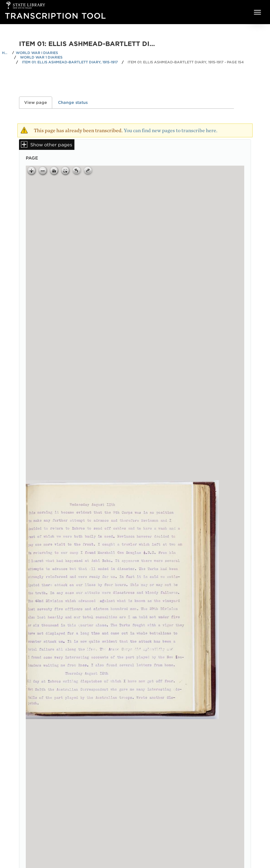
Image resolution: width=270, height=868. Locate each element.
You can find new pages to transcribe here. (171, 130)
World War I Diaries (37, 53)
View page (38, 102)
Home (6, 53)
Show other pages (51, 145)
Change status (73, 102)
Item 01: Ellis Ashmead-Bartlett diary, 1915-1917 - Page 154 (186, 62)
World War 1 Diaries (41, 57)
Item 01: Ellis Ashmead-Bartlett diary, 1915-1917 (70, 62)
